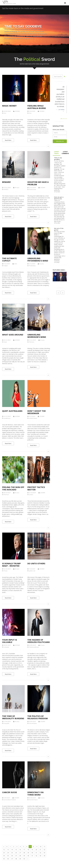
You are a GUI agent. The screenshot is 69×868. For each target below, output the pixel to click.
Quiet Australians (12, 411)
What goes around (13, 335)
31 (36, 853)
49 (20, 859)
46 (8, 859)
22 (44, 850)
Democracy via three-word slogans (35, 795)
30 (32, 853)
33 (44, 853)
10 (41, 847)
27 (20, 853)
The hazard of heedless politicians (39, 641)
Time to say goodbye (58, 159)
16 (20, 850)
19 (32, 850)
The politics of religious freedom (38, 717)
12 (4, 850)
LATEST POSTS (57, 153)
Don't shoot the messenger (37, 412)
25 (12, 853)
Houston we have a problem (38, 183)
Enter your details (59, 130)
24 (8, 853)
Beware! (6, 182)
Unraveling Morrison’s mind (37, 336)
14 (12, 850)
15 (16, 850)
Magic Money (9, 106)
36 (12, 856)
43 (40, 856)
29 (28, 853)
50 (24, 859)
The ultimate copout (9, 259)
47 (12, 859)
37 (16, 856)
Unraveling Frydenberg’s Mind (38, 259)
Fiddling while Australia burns (37, 107)
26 (16, 853)
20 (36, 850)
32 (40, 853)
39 (24, 856)
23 (4, 853)
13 (8, 850)
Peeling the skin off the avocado (13, 488)
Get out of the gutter (59, 229)
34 (4, 856)
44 (44, 856)
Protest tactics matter (36, 488)
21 (40, 850)
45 (4, 859)
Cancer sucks (10, 792)
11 (45, 847)
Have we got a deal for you (59, 198)
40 (28, 856)
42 (36, 856)
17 (24, 850)
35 (8, 856)
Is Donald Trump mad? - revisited (11, 565)
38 (20, 856)
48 (16, 859)
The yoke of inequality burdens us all (13, 718)
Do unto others (36, 563)
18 (28, 850)
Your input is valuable (10, 641)
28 (24, 853)
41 (32, 856)
